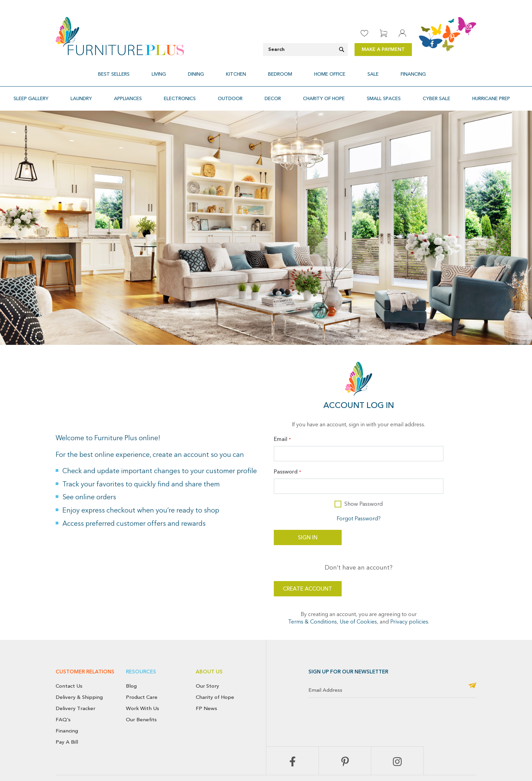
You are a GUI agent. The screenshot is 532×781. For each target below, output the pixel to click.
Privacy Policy (381, 777)
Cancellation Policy (343, 777)
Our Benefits (141, 703)
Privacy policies (409, 606)
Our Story (207, 670)
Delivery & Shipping (79, 681)
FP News (206, 692)
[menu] (266, 70)
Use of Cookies (358, 606)
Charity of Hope (215, 681)
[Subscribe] (472, 670)
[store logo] (120, 36)
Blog (131, 670)
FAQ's (63, 703)
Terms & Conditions (312, 606)
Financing (67, 714)
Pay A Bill (67, 726)
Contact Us (69, 670)
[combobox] (305, 50)
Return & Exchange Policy (293, 777)
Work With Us (142, 692)
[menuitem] (148, 70)
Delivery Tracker (75, 692)
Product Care (142, 681)
